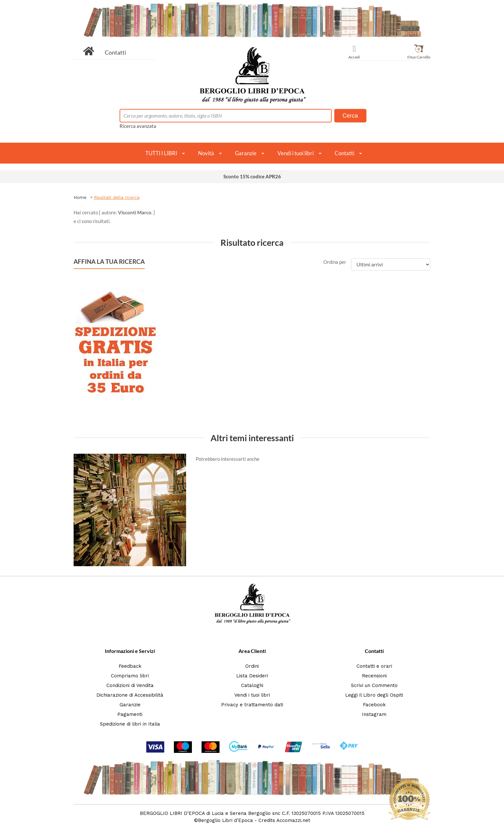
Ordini (252, 666)
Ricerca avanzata (138, 126)
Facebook (374, 705)
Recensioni (374, 676)
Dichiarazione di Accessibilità (130, 695)
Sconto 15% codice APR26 (252, 176)
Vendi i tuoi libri (296, 153)
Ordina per (335, 262)
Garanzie (246, 153)
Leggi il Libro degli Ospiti (374, 695)
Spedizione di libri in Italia (130, 724)
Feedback (130, 666)
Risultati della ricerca (117, 197)
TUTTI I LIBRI (161, 153)
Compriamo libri (130, 676)
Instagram (374, 714)
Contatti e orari (374, 666)
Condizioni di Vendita (130, 685)
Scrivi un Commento (374, 685)
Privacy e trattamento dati (252, 705)
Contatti (116, 52)
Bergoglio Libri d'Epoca (225, 820)
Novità (206, 153)
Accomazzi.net (293, 820)
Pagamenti (130, 714)
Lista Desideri (252, 676)
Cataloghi (252, 685)
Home (80, 197)
